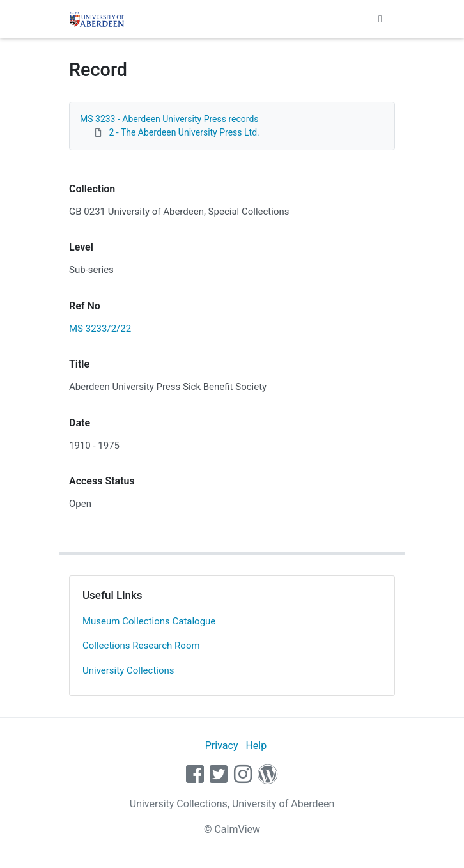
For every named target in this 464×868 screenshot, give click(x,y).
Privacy (222, 746)
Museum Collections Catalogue (149, 621)
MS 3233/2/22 (100, 329)
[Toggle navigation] (380, 19)
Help (256, 746)
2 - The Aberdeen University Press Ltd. (184, 132)
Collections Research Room (141, 646)
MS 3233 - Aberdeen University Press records (169, 119)
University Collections (128, 670)
